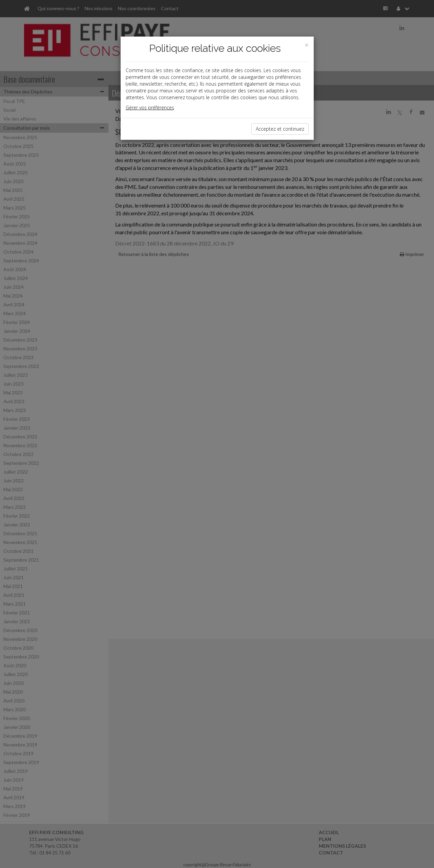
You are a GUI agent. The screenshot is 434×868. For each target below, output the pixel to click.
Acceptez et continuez (280, 129)
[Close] (307, 45)
